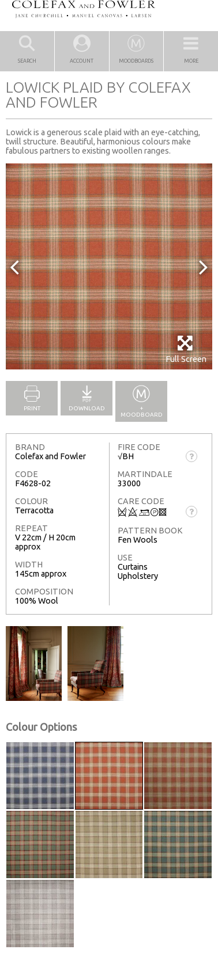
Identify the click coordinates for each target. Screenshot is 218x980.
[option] (109, 266)
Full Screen (186, 349)
